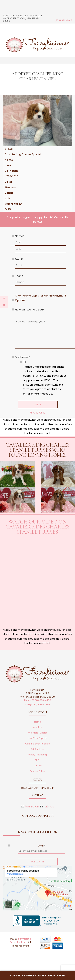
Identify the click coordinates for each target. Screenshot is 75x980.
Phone (20, 276)
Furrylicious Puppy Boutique (20, 941)
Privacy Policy (37, 413)
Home (37, 722)
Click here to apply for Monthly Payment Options (40, 298)
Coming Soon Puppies (37, 744)
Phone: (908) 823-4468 (38, 700)
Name (20, 236)
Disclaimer (22, 357)
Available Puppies (38, 733)
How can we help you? (30, 310)
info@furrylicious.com (38, 704)
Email (19, 259)
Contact (38, 766)
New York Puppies (38, 738)
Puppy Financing (38, 755)
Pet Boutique (37, 749)
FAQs (38, 760)
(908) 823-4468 (63, 20)
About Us (37, 727)
